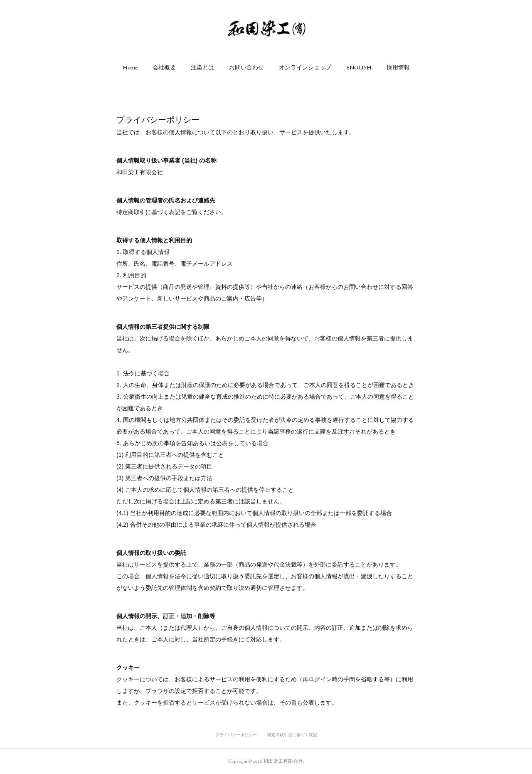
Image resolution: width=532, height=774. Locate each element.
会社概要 (164, 67)
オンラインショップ (305, 67)
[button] (130, 67)
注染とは (202, 67)
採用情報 (398, 67)
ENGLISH (359, 67)
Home (130, 67)
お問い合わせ (246, 67)
